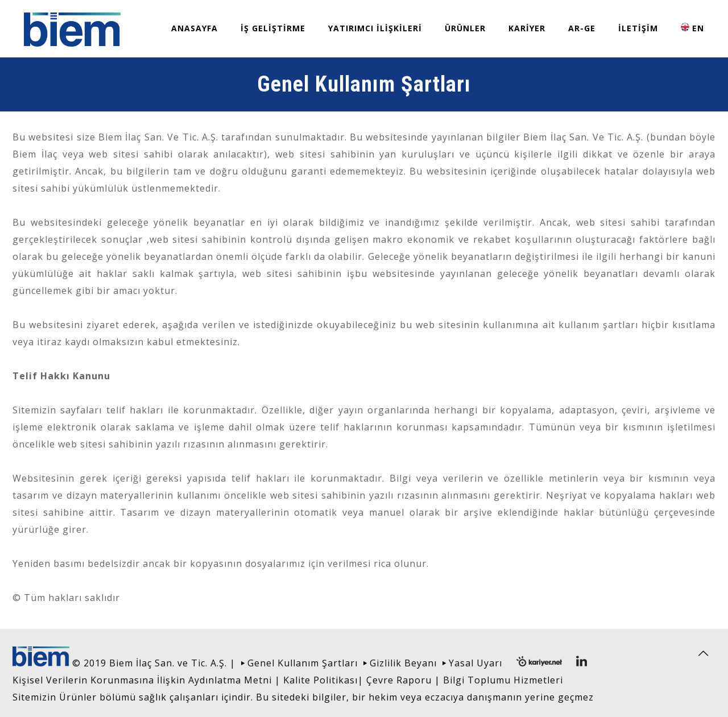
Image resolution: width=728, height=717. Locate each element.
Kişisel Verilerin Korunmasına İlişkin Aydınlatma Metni (142, 680)
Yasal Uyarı (475, 663)
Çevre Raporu (399, 680)
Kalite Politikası (320, 680)
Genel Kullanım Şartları (303, 663)
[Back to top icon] (704, 653)
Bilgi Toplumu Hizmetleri (503, 680)
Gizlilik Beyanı (403, 663)
